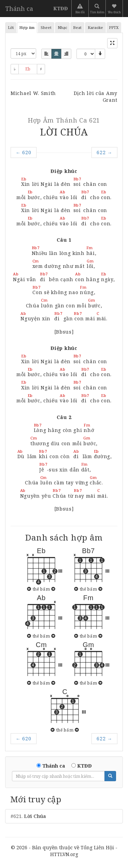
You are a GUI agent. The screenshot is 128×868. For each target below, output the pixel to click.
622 (104, 152)
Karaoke (95, 27)
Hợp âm (27, 27)
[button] (115, 9)
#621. (28, 816)
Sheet (46, 27)
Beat (77, 27)
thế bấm (41, 589)
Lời (11, 27)
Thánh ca (19, 9)
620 (24, 152)
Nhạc (62, 27)
